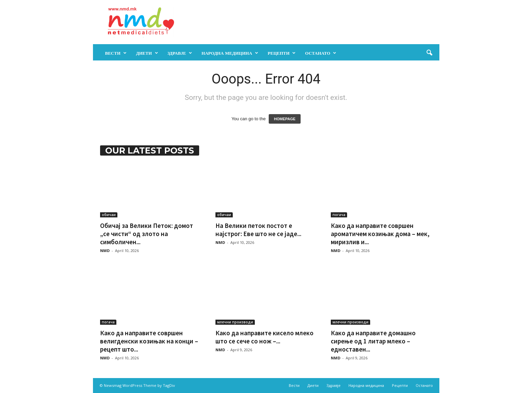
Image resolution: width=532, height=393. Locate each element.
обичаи (109, 215)
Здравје (180, 53)
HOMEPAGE (284, 119)
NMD (105, 251)
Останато (321, 53)
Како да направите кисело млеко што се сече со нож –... (264, 337)
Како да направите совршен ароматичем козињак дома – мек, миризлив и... (380, 234)
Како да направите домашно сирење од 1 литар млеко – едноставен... (373, 341)
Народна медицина (230, 53)
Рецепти (282, 53)
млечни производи (235, 322)
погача (339, 215)
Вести (116, 53)
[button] (429, 53)
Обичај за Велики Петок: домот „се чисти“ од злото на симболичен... (147, 234)
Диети (147, 53)
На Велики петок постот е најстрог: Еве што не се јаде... (258, 230)
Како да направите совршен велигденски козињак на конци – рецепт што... (149, 341)
